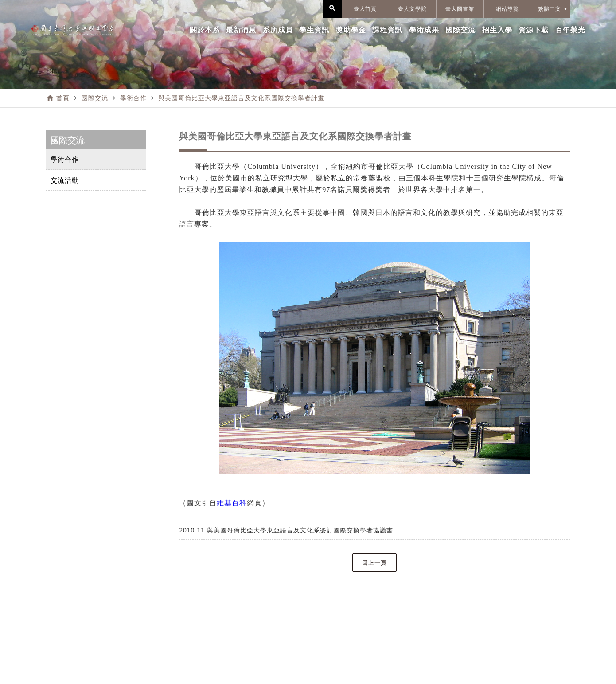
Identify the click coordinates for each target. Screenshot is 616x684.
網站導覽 (507, 9)
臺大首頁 (365, 9)
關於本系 (205, 30)
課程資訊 (387, 30)
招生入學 (497, 30)
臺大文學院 (412, 9)
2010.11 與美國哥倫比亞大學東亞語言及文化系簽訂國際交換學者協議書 (286, 530)
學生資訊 (314, 30)
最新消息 (241, 30)
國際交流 (460, 30)
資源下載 (534, 30)
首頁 (63, 98)
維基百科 (232, 503)
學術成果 (424, 30)
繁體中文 (550, 9)
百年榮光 (570, 30)
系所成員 (278, 30)
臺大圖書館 (460, 9)
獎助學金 (351, 30)
